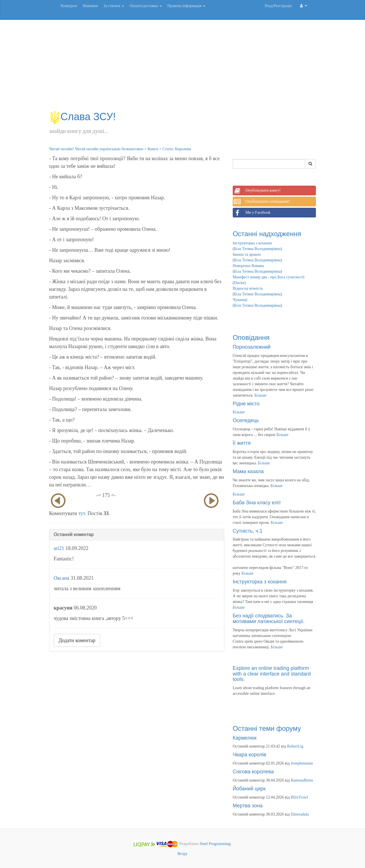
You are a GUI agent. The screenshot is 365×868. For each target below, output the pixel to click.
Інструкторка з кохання (252, 243)
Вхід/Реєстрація (278, 6)
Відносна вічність (248, 288)
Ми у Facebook (252, 213)
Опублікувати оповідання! (261, 202)
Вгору (182, 854)
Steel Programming (215, 844)
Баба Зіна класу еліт (257, 503)
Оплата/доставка (146, 6)
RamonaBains (302, 780)
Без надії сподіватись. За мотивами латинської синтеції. (269, 619)
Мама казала (248, 471)
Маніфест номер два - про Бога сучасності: (269, 277)
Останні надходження (267, 234)
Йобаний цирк (249, 789)
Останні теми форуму (267, 728)
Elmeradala (300, 814)
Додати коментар (77, 640)
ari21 (59, 548)
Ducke (239, 283)
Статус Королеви (177, 149)
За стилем (114, 6)
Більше (260, 395)
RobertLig (295, 746)
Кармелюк (245, 738)
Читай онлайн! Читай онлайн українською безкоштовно (96, 149)
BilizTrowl (299, 797)
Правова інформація (186, 6)
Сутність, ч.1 (248, 531)
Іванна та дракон (247, 254)
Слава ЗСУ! (82, 117)
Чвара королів (249, 755)
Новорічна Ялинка (248, 266)
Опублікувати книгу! (257, 190)
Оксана (61, 578)
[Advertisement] (182, 68)
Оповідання (251, 337)
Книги (153, 149)
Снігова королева (253, 772)
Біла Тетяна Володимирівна (257, 249)
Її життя (242, 443)
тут (82, 513)
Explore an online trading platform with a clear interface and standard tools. (272, 674)
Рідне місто (246, 404)
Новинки (90, 6)
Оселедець (246, 420)
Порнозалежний (252, 347)
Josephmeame (302, 763)
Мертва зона (248, 806)
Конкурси (69, 6)
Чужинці (240, 300)
